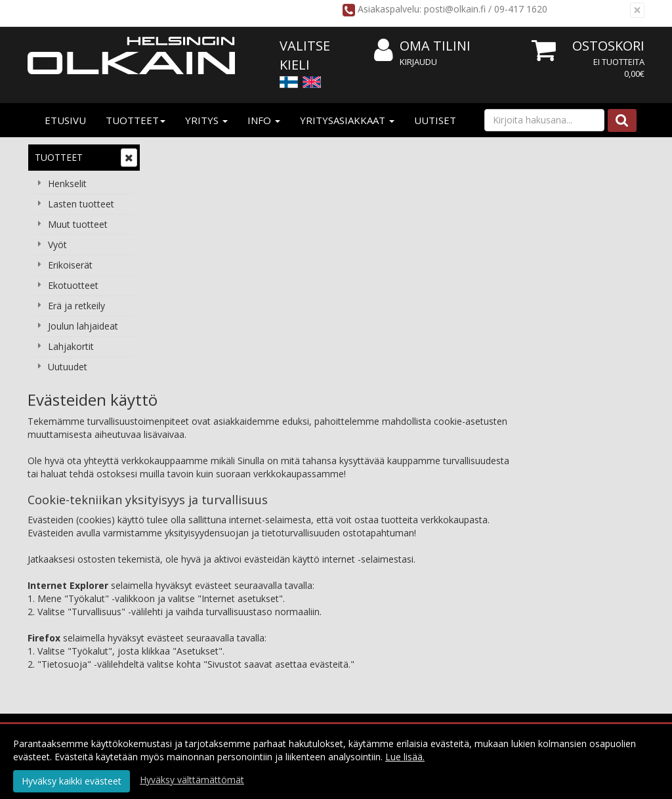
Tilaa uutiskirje (346, 663)
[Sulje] (637, 10)
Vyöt (57, 245)
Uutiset (435, 120)
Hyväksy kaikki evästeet (72, 781)
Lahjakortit (71, 346)
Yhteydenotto (191, 608)
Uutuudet (68, 367)
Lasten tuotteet (81, 204)
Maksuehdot (311, 588)
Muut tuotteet (78, 224)
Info (264, 120)
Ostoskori (608, 46)
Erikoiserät (70, 265)
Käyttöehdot (311, 568)
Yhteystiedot (189, 588)
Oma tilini (422, 46)
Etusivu (65, 120)
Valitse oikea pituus (448, 608)
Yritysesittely (189, 549)
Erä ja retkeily (76, 306)
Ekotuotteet (73, 285)
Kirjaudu (418, 62)
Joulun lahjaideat (83, 326)
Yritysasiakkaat (347, 120)
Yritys (206, 120)
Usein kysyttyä (438, 588)
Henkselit (67, 184)
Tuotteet (136, 120)
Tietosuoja (308, 549)
